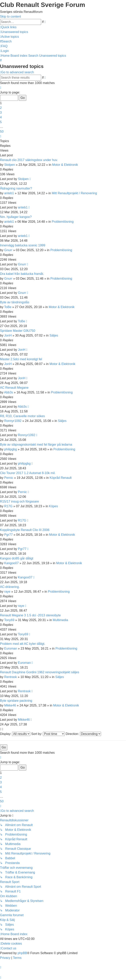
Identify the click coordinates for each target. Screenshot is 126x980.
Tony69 (9, 620)
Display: (15, 734)
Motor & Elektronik (65, 165)
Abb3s (8, 392)
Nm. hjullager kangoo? (16, 217)
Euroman (11, 648)
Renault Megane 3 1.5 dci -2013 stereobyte (30, 615)
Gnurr (8, 250)
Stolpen (9, 165)
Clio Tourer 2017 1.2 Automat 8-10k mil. (28, 473)
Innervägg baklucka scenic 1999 (23, 245)
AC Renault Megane (14, 388)
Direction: (83, 734)
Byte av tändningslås (15, 302)
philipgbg (10, 449)
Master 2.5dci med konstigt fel (21, 359)
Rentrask (10, 677)
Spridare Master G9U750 (18, 331)
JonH (8, 335)
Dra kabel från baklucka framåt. (22, 274)
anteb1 (9, 193)
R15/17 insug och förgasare (19, 501)
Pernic (9, 478)
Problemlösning (63, 222)
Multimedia (60, 620)
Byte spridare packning (16, 701)
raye (7, 592)
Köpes (53, 506)
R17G (8, 506)
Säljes (54, 335)
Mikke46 (10, 705)
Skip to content (10, 17)
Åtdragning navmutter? (16, 188)
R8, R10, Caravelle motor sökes (22, 416)
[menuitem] (14, 32)
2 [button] (1, 108)
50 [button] (2, 132)
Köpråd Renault (61, 478)
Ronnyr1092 (13, 421)
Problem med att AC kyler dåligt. (23, 644)
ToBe (8, 307)
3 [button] (1, 113)
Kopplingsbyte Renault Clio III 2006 (25, 530)
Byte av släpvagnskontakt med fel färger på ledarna (36, 445)
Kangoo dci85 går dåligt (17, 558)
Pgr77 (8, 535)
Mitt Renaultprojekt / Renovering (74, 193)
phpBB (22, 953)
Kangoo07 (11, 563)
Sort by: (48, 734)
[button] (1, 88)
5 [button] (1, 122)
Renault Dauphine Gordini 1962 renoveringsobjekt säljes (40, 672)
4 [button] (1, 117)
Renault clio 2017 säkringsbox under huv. (29, 160)
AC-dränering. (10, 587)
